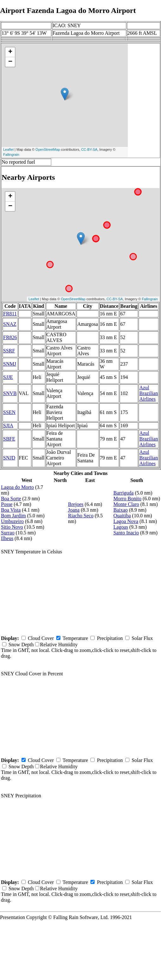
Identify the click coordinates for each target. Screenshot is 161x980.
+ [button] (10, 52)
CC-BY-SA (89, 149)
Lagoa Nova (126, 521)
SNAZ (10, 324)
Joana (74, 510)
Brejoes (76, 504)
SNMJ (10, 364)
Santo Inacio (126, 533)
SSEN (9, 412)
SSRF (9, 351)
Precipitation (110, 638)
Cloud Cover (41, 638)
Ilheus (7, 538)
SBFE (9, 439)
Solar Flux (142, 638)
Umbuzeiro (12, 521)
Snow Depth (21, 645)
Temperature (75, 638)
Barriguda (123, 493)
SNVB (10, 393)
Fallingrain (11, 155)
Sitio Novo (12, 527)
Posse (7, 504)
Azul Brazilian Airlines (149, 393)
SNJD (9, 458)
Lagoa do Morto (17, 487)
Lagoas (121, 527)
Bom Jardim (13, 516)
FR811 (10, 314)
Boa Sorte (11, 499)
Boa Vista (11, 510)
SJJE (8, 377)
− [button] (10, 62)
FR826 (10, 337)
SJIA (8, 426)
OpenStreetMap (48, 149)
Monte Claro (126, 504)
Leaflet (8, 149)
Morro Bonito (127, 499)
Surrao (8, 533)
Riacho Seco (81, 516)
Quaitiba (122, 516)
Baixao (120, 510)
